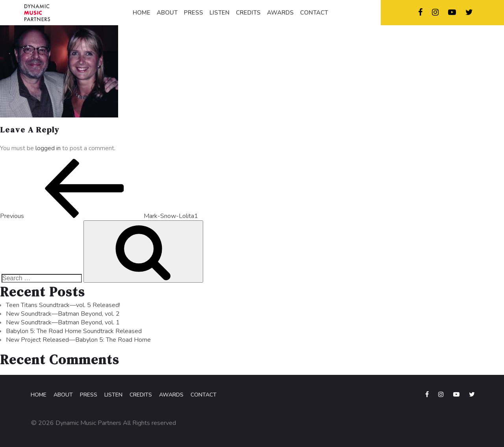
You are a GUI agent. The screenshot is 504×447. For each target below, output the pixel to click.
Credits (141, 395)
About (63, 395)
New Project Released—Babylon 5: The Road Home (78, 340)
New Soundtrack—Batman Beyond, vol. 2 (63, 314)
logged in (48, 148)
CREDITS (248, 13)
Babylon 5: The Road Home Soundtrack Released (74, 331)
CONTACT (314, 13)
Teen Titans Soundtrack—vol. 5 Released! (63, 305)
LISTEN (220, 13)
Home (39, 395)
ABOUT (167, 13)
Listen (113, 395)
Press (89, 395)
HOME (142, 13)
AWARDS (280, 13)
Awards (171, 395)
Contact (204, 395)
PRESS (194, 13)
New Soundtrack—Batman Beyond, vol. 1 (63, 322)
